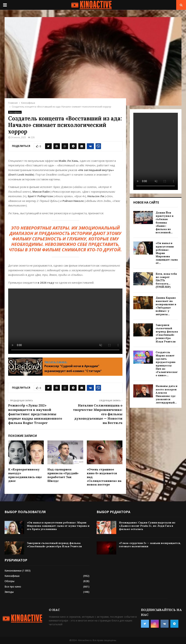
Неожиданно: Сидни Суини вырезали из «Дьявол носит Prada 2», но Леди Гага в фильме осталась (147, 526)
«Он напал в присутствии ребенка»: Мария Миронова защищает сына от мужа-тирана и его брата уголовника (58, 526)
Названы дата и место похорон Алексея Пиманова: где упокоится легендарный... (166, 394)
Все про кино (13, 587)
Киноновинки (13, 571)
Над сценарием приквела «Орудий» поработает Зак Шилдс (63, 475)
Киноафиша (15, 112)
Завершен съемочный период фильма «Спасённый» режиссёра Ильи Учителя (167, 333)
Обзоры (9, 581)
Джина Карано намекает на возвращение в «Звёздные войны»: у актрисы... (166, 306)
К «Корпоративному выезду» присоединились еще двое (25, 475)
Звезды (9, 592)
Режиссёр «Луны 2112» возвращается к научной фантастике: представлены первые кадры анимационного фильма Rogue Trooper (35, 414)
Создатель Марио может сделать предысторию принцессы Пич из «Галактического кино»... (167, 364)
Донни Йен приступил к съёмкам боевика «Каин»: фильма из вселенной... (165, 223)
